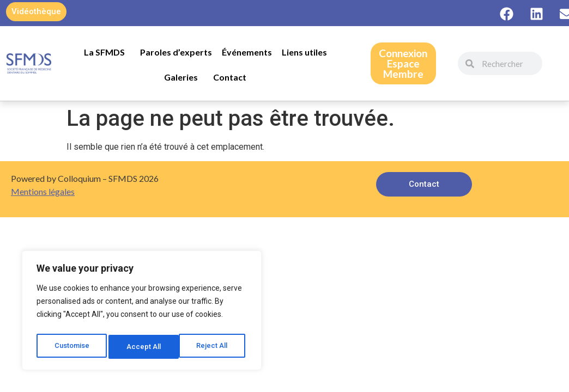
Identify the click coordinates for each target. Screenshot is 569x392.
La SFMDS (107, 52)
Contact (230, 77)
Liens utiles (304, 52)
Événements (247, 52)
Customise (72, 347)
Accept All (213, 347)
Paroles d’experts (176, 52)
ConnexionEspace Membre (403, 63)
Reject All (144, 347)
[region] (142, 313)
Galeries (184, 77)
